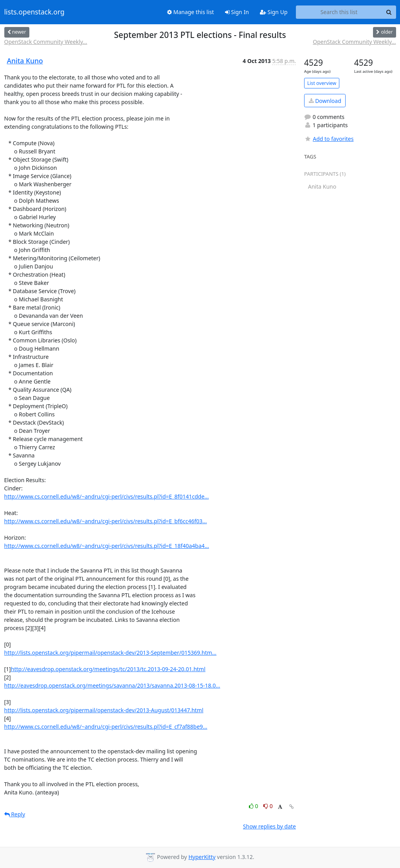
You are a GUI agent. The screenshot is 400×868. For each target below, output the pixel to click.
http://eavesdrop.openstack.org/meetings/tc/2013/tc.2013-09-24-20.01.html (108, 669)
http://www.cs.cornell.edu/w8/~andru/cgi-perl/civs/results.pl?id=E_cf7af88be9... (106, 727)
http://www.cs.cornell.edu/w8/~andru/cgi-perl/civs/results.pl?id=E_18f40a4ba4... (107, 546)
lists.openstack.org (34, 12)
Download (325, 101)
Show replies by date (269, 826)
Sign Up (274, 12)
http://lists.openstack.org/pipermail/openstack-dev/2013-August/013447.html (104, 710)
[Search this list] (339, 12)
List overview (322, 83)
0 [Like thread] (254, 806)
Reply (15, 814)
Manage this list (191, 12)
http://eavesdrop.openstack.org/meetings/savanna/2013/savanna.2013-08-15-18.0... (112, 685)
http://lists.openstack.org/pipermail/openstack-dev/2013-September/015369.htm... (111, 653)
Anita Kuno (25, 61)
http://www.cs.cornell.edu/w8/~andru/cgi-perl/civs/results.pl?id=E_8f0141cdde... (107, 496)
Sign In (237, 12)
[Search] (389, 12)
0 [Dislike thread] (268, 806)
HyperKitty (202, 857)
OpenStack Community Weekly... (46, 42)
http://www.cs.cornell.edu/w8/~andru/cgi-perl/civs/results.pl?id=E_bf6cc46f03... (106, 521)
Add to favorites (329, 139)
